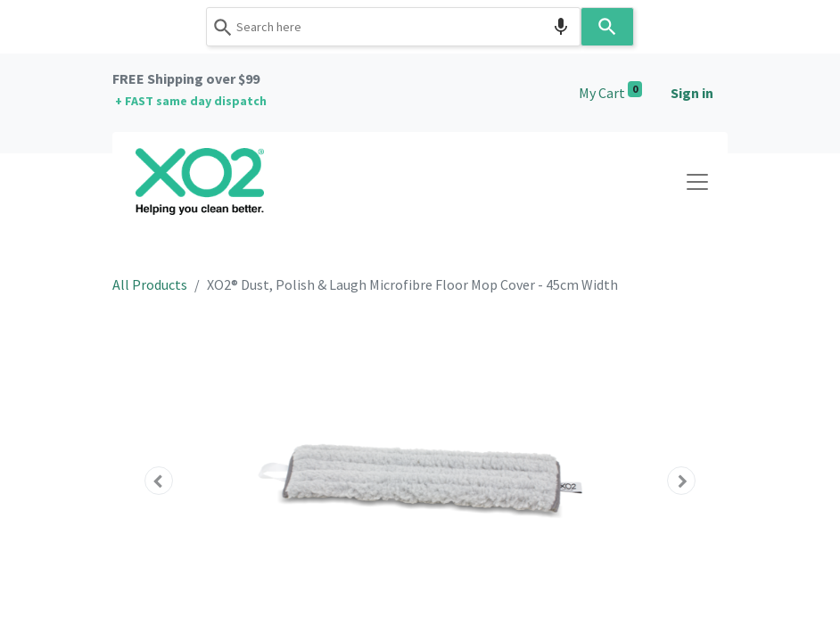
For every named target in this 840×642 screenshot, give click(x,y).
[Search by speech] (561, 27)
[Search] (607, 27)
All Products (150, 284)
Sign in (692, 93)
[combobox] (393, 27)
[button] (159, 481)
